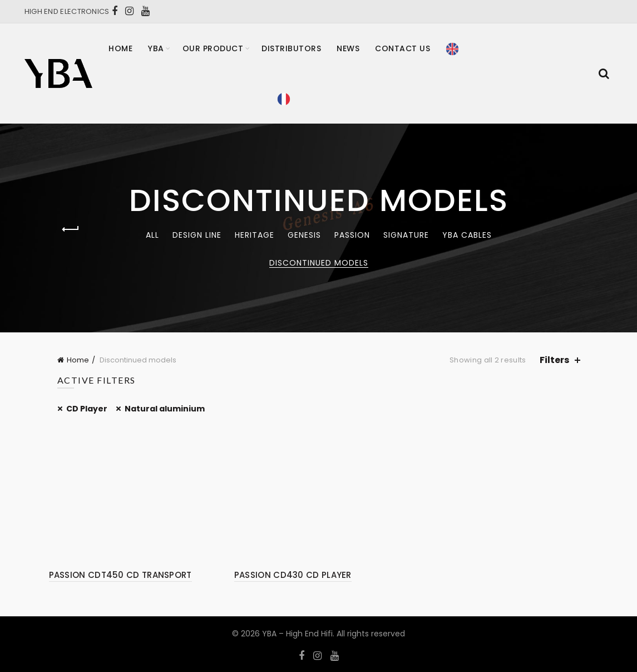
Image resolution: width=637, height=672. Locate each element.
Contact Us (403, 48)
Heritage (255, 235)
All (152, 235)
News (348, 48)
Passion (352, 235)
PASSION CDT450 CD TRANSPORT (120, 575)
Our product (213, 48)
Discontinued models (319, 263)
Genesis (304, 235)
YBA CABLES (467, 235)
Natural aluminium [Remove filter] (165, 409)
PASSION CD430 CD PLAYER (293, 575)
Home (120, 48)
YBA (156, 48)
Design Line (197, 235)
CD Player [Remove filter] (87, 409)
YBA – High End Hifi (297, 634)
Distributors (291, 48)
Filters (554, 360)
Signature (406, 235)
